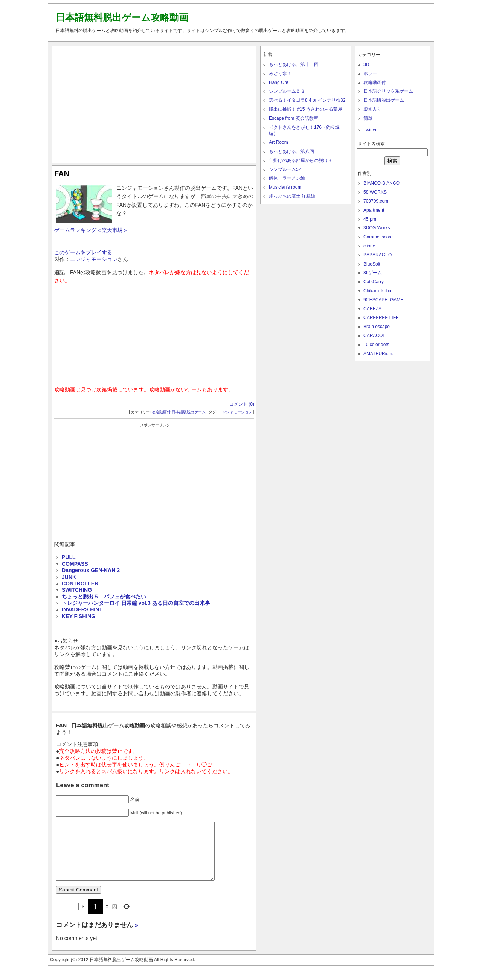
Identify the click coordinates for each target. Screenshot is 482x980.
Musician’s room (285, 187)
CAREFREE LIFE (381, 318)
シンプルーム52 (285, 169)
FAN (62, 174)
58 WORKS (375, 192)
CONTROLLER (80, 583)
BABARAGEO (378, 255)
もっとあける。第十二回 (294, 64)
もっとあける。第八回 (291, 151)
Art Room (278, 142)
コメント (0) (242, 404)
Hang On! (278, 82)
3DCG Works (377, 228)
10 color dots (376, 345)
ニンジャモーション (94, 259)
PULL (69, 557)
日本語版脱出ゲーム (189, 412)
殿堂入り (372, 109)
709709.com (376, 201)
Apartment (374, 210)
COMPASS (75, 564)
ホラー (370, 73)
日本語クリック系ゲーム (388, 91)
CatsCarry (374, 282)
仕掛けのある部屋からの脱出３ (300, 160)
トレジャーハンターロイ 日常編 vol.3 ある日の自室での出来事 (136, 603)
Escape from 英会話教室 (294, 118)
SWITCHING (77, 590)
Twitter (370, 130)
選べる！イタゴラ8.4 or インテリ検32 (307, 100)
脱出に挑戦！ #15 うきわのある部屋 (306, 109)
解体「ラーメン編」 (289, 178)
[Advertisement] (154, 103)
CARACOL (374, 336)
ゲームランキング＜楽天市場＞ (91, 230)
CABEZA (372, 309)
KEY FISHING (79, 616)
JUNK (69, 577)
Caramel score (378, 237)
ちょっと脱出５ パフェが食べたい (104, 597)
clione (369, 246)
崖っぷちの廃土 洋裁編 (292, 196)
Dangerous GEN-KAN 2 (91, 570)
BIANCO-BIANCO (381, 183)
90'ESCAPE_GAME (383, 300)
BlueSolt (372, 264)
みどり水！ (280, 73)
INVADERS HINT (82, 609)
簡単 (368, 118)
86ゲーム (373, 273)
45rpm (370, 219)
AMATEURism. (378, 354)
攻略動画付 (161, 412)
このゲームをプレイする (83, 252)
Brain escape (377, 327)
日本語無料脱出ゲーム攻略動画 (122, 17)
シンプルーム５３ (287, 91)
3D (366, 64)
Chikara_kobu (377, 291)
